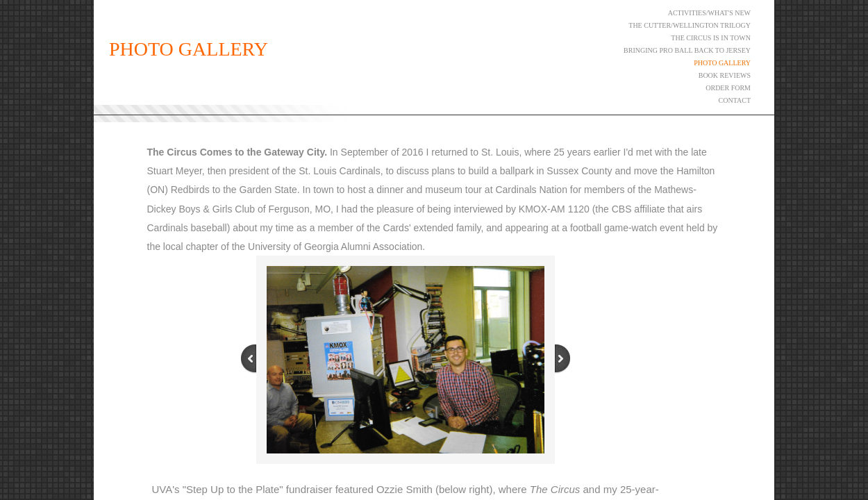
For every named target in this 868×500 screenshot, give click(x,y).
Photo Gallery (722, 63)
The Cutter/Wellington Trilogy (690, 25)
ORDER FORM (728, 88)
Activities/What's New (709, 13)
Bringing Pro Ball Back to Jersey (687, 50)
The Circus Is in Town (711, 38)
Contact (735, 100)
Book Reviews (725, 75)
